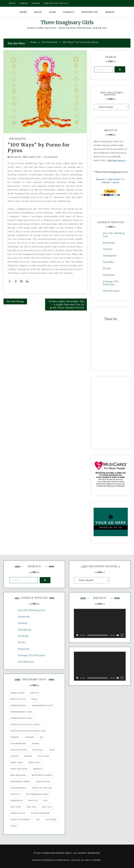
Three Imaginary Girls (67, 22)
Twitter (108, 249)
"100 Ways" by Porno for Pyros (39, 148)
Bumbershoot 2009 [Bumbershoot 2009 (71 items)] (21, 718)
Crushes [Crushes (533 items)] (29, 737)
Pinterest (109, 275)
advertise (114, 179)
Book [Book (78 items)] (34, 699)
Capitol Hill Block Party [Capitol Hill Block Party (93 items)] (25, 725)
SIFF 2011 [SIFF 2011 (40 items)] (31, 807)
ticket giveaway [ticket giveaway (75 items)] (40, 813)
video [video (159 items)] (14, 826)
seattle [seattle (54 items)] (33, 801)
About (12, 3)
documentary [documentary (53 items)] (18, 744)
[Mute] (118, 635)
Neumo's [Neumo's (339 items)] (38, 769)
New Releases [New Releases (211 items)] (18, 775)
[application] (100, 623)
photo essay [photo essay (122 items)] (43, 782)
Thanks (36, 3)
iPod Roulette (18, 139)
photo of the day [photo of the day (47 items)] (42, 788)
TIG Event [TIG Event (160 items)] (51, 820)
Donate (24, 3)
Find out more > (117, 160)
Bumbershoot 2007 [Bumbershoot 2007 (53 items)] (43, 706)
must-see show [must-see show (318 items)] (19, 769)
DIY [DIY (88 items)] (42, 737)
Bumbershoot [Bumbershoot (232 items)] (18, 706)
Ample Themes (93, 860)
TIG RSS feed (111, 291)
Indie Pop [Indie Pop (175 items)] (34, 763)
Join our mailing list (56, 3)
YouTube (108, 262)
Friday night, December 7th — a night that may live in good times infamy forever (67, 304)
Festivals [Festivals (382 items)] (38, 750)
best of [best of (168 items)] (35, 693)
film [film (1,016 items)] (52, 750)
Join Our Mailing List (32, 610)
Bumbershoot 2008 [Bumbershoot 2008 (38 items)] (21, 712)
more (116, 182)
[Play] (77, 635)
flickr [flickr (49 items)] (14, 756)
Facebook (109, 243)
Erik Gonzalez (15, 157)
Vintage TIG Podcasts (32, 655)
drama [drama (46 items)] (36, 744)
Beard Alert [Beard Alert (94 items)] (18, 693)
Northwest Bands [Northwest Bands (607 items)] (42, 775)
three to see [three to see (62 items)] (18, 813)
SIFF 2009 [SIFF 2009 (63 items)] (16, 807)
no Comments (50, 157)
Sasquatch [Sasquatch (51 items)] (16, 801)
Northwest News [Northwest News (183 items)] (20, 782)
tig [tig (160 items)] (38, 820)
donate (101, 179)
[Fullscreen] (122, 635)
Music (38, 12)
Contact (69, 12)
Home (23, 12)
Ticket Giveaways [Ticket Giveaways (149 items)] (20, 820)
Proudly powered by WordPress (51, 860)
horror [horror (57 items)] (28, 756)
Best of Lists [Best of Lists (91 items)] (18, 699)
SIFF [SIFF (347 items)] (46, 801)
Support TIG (90, 12)
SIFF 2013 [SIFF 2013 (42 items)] (47, 807)
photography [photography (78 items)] (18, 788)
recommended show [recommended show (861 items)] (38, 794)
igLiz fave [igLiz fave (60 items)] (43, 756)
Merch (110, 12)
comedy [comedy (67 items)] (15, 737)
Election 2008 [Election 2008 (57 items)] (19, 750)
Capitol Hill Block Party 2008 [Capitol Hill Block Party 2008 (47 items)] (28, 731)
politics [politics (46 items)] (15, 794)
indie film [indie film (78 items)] (17, 763)
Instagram (110, 256)
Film (53, 12)
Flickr (107, 268)
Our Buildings (15, 301)
